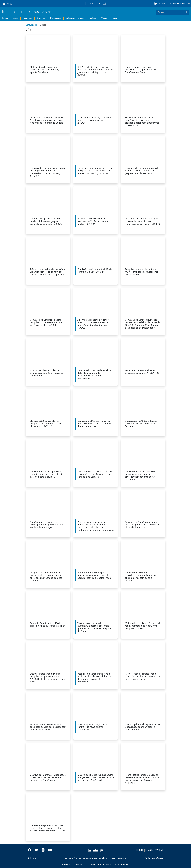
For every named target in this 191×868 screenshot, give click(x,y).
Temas (5, 18)
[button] (155, 4)
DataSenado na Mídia (75, 18)
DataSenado (42, 12)
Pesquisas (28, 18)
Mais (115, 18)
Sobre (15, 18)
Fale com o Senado (181, 4)
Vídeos (104, 18)
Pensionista (121, 858)
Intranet (32, 858)
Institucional (15, 12)
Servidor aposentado (107, 858)
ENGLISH (140, 850)
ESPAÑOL (149, 850)
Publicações (56, 18)
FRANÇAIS (159, 850)
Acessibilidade (165, 4)
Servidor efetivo (71, 858)
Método (93, 18)
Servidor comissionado (88, 858)
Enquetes (41, 18)
